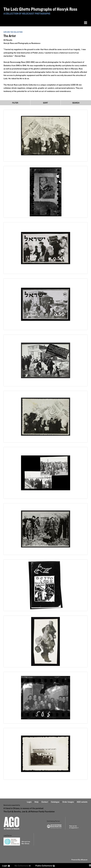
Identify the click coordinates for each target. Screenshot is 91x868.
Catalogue (55, 802)
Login (29, 802)
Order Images (68, 802)
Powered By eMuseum (79, 860)
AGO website (82, 802)
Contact (45, 802)
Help (36, 802)
